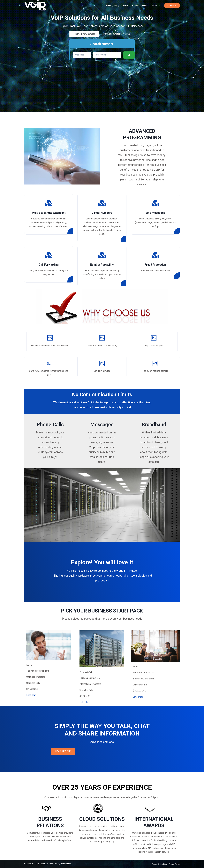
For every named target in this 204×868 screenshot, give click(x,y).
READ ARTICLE (63, 751)
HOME (126, 6)
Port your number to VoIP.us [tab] (117, 34)
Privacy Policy (113, 6)
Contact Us (155, 6)
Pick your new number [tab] (84, 34)
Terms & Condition (160, 864)
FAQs (144, 6)
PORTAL (172, 6)
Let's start (31, 695)
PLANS (135, 6)
